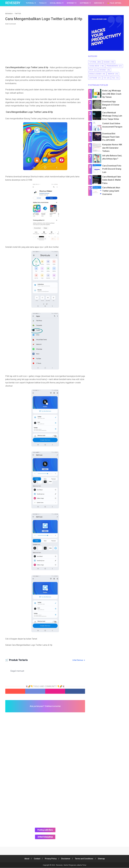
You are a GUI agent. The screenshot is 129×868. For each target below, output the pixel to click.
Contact (37, 859)
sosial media (94, 66)
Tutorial (30, 3)
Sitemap (102, 859)
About (26, 859)
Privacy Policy (51, 859)
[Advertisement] (45, 45)
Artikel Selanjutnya (45, 837)
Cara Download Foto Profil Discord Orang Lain (112, 169)
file (114, 78)
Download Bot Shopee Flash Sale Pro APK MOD (111, 137)
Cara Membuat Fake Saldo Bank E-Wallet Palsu (112, 180)
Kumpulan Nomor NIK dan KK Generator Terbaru (112, 148)
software (93, 78)
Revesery (13, 3)
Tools (42, 3)
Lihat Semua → (79, 660)
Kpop (91, 70)
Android (111, 74)
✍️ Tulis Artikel (114, 3)
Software (84, 3)
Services (98, 3)
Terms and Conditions (84, 859)
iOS (105, 78)
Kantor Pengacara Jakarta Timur (75, 865)
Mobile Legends (95, 74)
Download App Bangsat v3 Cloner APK (111, 105)
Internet (71, 3)
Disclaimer (66, 859)
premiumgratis (112, 66)
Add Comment (11, 24)
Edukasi (107, 62)
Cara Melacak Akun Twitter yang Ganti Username (111, 191)
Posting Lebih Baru (45, 830)
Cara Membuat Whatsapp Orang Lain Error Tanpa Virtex (112, 116)
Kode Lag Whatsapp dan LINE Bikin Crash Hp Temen (112, 94)
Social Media (56, 3)
